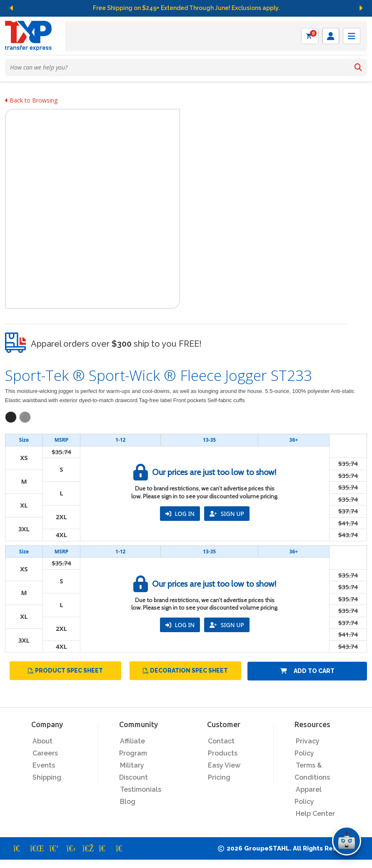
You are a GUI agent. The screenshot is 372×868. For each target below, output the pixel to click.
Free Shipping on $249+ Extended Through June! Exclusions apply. (186, 8)
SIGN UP (227, 514)
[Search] (358, 68)
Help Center (315, 814)
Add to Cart (307, 671)
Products (223, 753)
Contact (221, 741)
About (42, 741)
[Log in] (331, 36)
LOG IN (180, 514)
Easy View (224, 765)
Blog (128, 802)
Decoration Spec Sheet (185, 670)
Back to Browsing (31, 100)
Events (44, 765)
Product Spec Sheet (65, 670)
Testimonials (141, 789)
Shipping (47, 777)
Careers (45, 753)
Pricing (219, 777)
